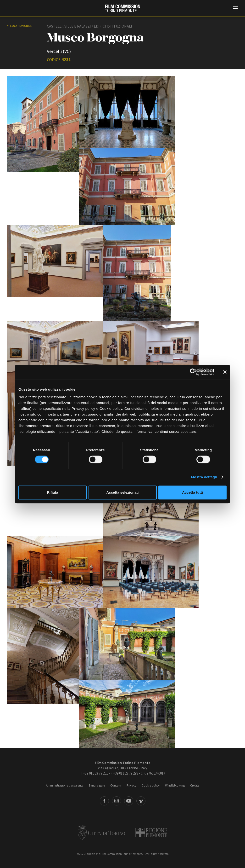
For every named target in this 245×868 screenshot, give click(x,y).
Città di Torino (101, 833)
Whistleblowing (175, 785)
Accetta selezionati (122, 492)
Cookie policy (151, 785)
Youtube (129, 801)
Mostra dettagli (204, 477)
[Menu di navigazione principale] (235, 9)
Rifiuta (53, 492)
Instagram (117, 801)
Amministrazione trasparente (65, 785)
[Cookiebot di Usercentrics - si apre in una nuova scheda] (193, 372)
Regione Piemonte (151, 833)
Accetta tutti (192, 492)
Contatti (116, 785)
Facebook (104, 801)
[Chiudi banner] (225, 372)
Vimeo (141, 801)
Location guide (21, 26)
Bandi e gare (97, 785)
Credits (195, 785)
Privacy (131, 785)
